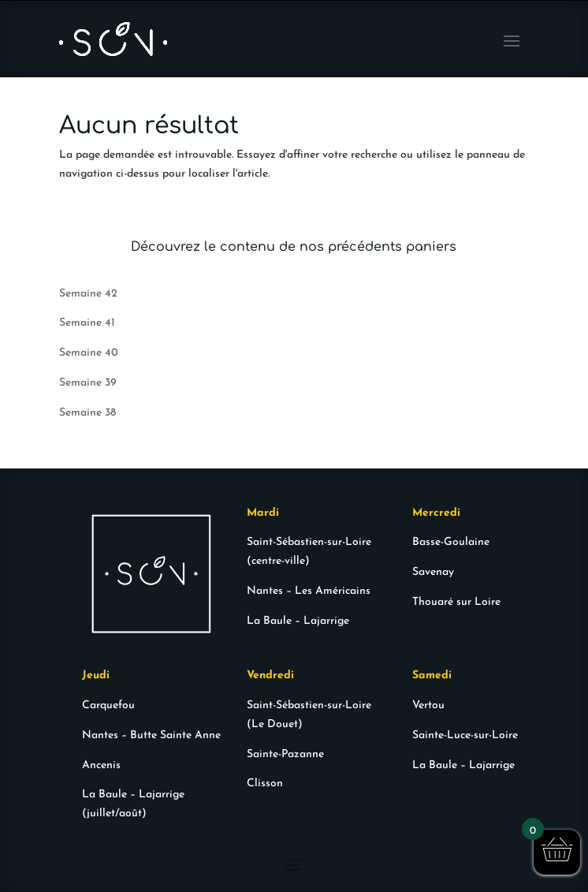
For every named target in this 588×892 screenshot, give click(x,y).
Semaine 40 (89, 353)
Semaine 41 (87, 323)
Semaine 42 (88, 294)
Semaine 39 (88, 383)
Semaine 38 (87, 413)
